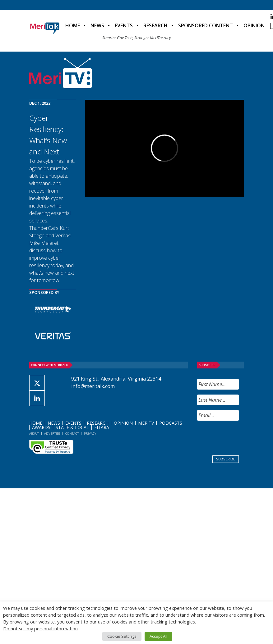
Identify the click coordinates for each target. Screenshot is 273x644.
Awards (41, 427)
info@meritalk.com (93, 386)
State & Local (72, 427)
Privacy (90, 434)
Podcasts (171, 423)
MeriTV (146, 423)
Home (73, 25)
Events (124, 25)
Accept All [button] (158, 636)
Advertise (52, 434)
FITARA (102, 427)
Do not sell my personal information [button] (40, 628)
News (97, 25)
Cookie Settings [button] (122, 636)
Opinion (254, 25)
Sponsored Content (206, 25)
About (34, 434)
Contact (72, 434)
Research (155, 25)
